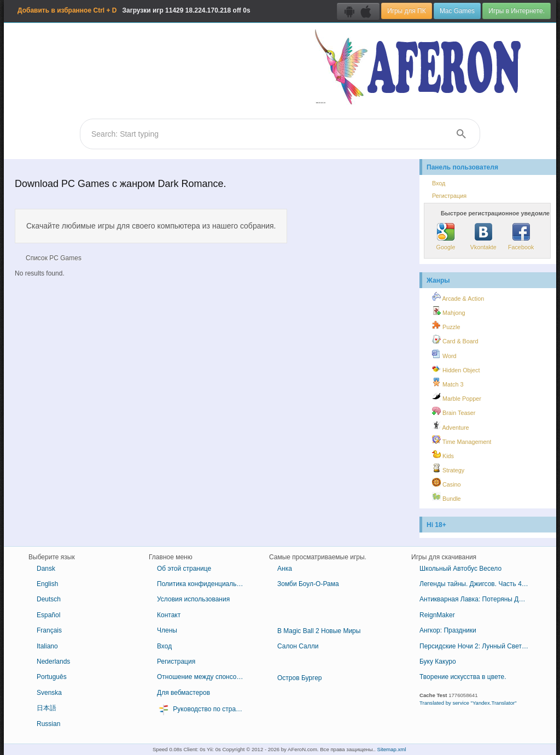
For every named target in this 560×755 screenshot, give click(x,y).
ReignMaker (437, 615)
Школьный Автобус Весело (460, 569)
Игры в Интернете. (517, 11)
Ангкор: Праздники (448, 630)
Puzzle (446, 325)
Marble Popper (457, 397)
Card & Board (455, 340)
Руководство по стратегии (205, 710)
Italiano (47, 646)
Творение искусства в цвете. (463, 677)
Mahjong (448, 311)
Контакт (169, 615)
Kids (443, 454)
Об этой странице (184, 569)
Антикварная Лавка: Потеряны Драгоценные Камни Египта (478, 599)
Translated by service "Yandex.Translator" (468, 703)
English (47, 584)
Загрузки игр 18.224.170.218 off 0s (134, 10)
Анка (285, 569)
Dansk (46, 569)
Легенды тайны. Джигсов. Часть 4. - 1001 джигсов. (478, 584)
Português (52, 677)
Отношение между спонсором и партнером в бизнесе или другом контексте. (205, 677)
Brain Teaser (454, 411)
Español (48, 615)
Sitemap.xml (392, 749)
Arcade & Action (458, 297)
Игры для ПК (406, 11)
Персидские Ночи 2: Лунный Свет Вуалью (478, 646)
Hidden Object (456, 368)
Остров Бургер (300, 678)
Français (49, 630)
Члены (167, 630)
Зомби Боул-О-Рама (308, 584)
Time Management (462, 440)
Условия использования (193, 599)
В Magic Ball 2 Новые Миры (319, 631)
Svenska (49, 693)
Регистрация (449, 196)
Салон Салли (298, 646)
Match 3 (448, 383)
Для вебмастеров (183, 693)
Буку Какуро (438, 662)
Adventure (451, 426)
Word (444, 354)
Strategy (448, 469)
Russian (48, 724)
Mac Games (457, 11)
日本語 (46, 708)
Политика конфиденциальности (205, 584)
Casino (447, 483)
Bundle (447, 497)
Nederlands (53, 662)
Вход (439, 183)
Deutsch (49, 599)
